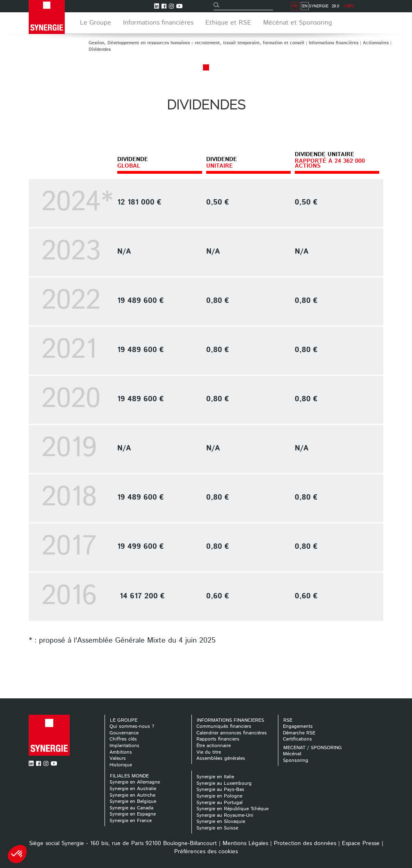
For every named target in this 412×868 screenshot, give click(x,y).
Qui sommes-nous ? (132, 726)
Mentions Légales (245, 843)
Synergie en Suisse (217, 828)
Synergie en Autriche (132, 795)
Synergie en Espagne (133, 814)
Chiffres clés (123, 739)
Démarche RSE (299, 733)
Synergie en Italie (215, 777)
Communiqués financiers (224, 726)
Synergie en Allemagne (135, 782)
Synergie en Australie (133, 789)
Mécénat (292, 754)
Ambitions (121, 752)
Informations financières (333, 43)
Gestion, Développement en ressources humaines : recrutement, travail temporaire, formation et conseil (196, 43)
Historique (121, 765)
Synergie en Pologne (219, 796)
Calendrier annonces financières (232, 733)
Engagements (298, 726)
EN (379, 6)
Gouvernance (124, 733)
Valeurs (118, 758)
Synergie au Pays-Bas (220, 790)
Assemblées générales (221, 758)
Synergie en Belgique (133, 801)
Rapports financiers (218, 739)
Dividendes (100, 50)
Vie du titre (209, 752)
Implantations (124, 746)
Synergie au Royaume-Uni (225, 815)
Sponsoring (296, 760)
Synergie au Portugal (220, 803)
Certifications (297, 739)
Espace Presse (361, 843)
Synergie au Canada (131, 808)
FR (369, 6)
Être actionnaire (214, 746)
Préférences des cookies (206, 852)
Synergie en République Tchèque (232, 809)
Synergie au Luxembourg (224, 783)
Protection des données (305, 843)
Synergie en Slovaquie (221, 821)
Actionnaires (376, 43)
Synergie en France (131, 821)
